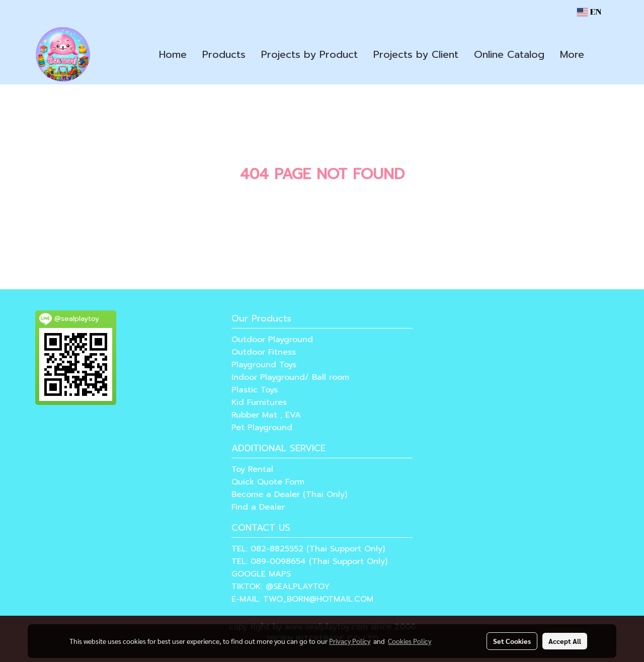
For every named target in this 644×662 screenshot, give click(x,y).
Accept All (565, 641)
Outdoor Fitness (264, 352)
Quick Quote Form (268, 482)
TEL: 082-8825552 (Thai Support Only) (308, 549)
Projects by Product (309, 54)
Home (173, 54)
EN (589, 12)
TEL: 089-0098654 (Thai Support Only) (309, 561)
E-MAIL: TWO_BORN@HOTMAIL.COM (302, 599)
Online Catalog (509, 54)
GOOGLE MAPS (261, 574)
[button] (601, 54)
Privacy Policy (350, 641)
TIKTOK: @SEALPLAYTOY (280, 587)
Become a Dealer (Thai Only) (289, 494)
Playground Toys (264, 365)
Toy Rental (252, 469)
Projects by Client (416, 54)
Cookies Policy (410, 641)
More (572, 54)
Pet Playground (262, 428)
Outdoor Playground (272, 340)
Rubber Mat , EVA (266, 415)
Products (224, 54)
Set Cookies (512, 641)
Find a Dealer (258, 507)
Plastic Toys (255, 390)
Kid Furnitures (259, 402)
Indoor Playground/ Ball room (290, 377)
